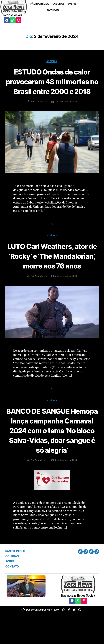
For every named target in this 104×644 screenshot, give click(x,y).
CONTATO (53, 10)
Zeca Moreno (40, 112)
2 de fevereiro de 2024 (66, 112)
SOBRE (72, 4)
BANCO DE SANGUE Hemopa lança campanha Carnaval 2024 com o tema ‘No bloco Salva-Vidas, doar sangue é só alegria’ (52, 455)
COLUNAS (58, 4)
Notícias (52, 61)
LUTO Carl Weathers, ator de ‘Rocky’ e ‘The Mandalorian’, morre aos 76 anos (52, 271)
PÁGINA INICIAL (40, 4)
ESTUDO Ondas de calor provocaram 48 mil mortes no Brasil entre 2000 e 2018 (52, 86)
